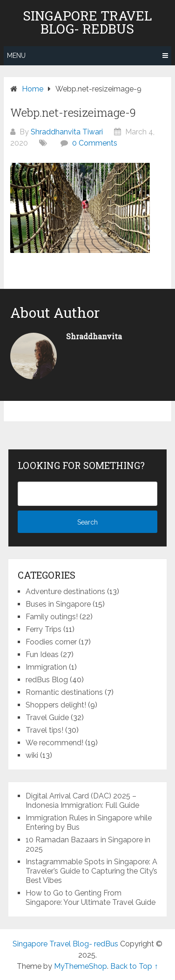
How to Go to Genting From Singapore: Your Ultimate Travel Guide (91, 898)
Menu (16, 56)
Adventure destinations (65, 591)
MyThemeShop (81, 966)
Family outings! (52, 617)
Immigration (46, 667)
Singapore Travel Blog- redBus (87, 22)
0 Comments (95, 143)
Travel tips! (44, 730)
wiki (32, 755)
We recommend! (54, 743)
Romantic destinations (64, 692)
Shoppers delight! (56, 705)
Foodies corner (51, 642)
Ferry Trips (44, 629)
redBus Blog (47, 680)
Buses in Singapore (58, 604)
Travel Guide (47, 717)
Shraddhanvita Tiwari (67, 132)
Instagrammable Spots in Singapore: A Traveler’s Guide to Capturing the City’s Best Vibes (91, 871)
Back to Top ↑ (134, 966)
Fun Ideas (42, 654)
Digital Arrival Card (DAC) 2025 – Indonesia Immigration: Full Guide (82, 801)
